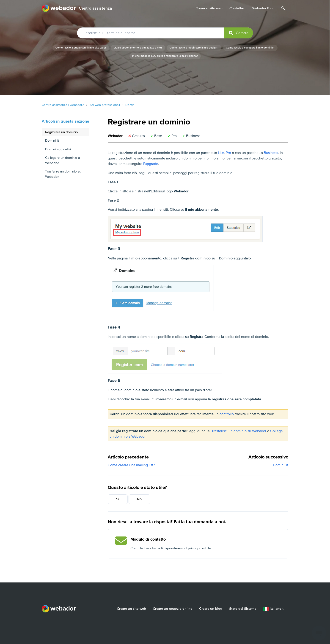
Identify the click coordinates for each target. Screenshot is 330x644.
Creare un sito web (131, 609)
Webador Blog (263, 8)
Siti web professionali (105, 105)
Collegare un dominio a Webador (63, 160)
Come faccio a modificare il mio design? (194, 48)
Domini (130, 105)
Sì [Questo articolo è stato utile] (118, 499)
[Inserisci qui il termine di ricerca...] (165, 33)
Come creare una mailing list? (131, 465)
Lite (221, 153)
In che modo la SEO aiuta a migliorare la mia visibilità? (165, 56)
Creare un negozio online (173, 609)
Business (271, 153)
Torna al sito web (209, 8)
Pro (228, 153)
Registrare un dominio (62, 132)
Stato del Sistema (243, 609)
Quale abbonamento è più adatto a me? (138, 48)
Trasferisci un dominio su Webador (239, 431)
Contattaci (237, 8)
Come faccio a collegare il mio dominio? (250, 48)
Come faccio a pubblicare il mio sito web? (81, 48)
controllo (227, 414)
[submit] (239, 33)
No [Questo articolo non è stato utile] (139, 499)
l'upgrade (151, 164)
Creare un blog (211, 609)
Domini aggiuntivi (58, 149)
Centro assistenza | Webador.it (63, 105)
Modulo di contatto (148, 539)
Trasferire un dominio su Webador (63, 174)
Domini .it (281, 465)
